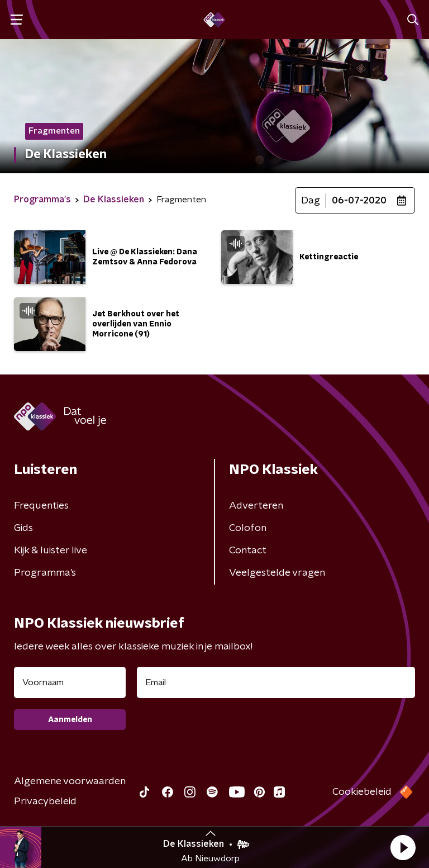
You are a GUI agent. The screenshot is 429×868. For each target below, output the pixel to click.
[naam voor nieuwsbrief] (70, 682)
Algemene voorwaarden (70, 781)
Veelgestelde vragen (277, 573)
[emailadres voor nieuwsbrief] (276, 682)
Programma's (45, 573)
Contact (248, 551)
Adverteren (256, 506)
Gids (23, 528)
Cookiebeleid (362, 792)
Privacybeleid (45, 801)
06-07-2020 (359, 201)
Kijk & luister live (51, 551)
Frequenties (41, 506)
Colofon (248, 528)
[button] (403, 847)
